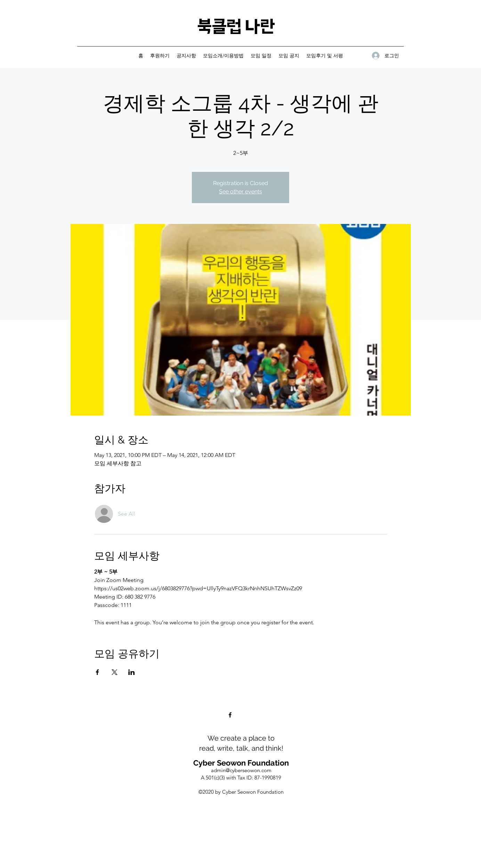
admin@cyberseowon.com (241, 770)
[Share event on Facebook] (97, 672)
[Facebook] (230, 715)
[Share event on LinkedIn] (132, 672)
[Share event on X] (115, 672)
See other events (241, 191)
